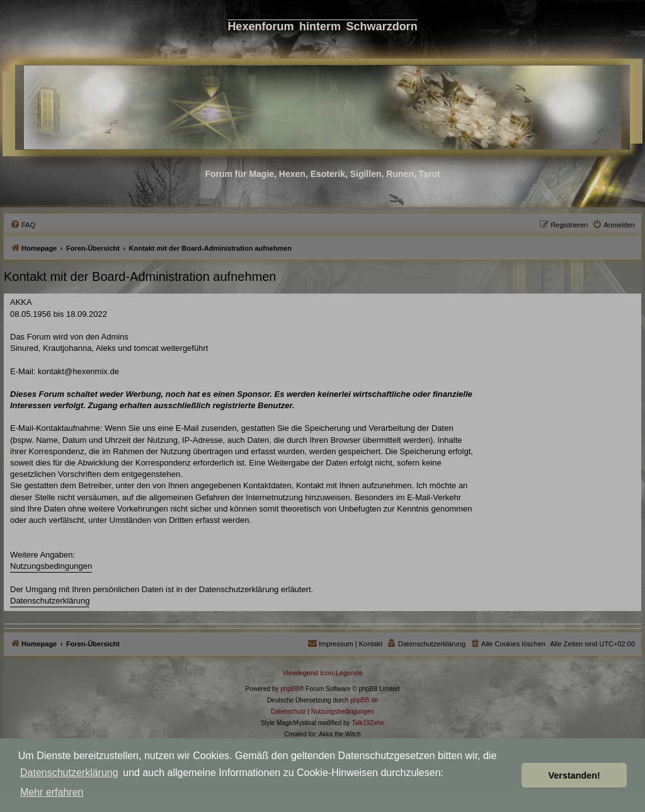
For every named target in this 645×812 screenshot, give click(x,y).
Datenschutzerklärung (69, 773)
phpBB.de (364, 700)
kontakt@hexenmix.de (78, 371)
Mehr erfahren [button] (52, 792)
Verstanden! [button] (574, 775)
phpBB (290, 689)
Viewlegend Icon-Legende (322, 673)
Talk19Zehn (368, 723)
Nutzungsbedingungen (51, 566)
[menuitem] (23, 225)
